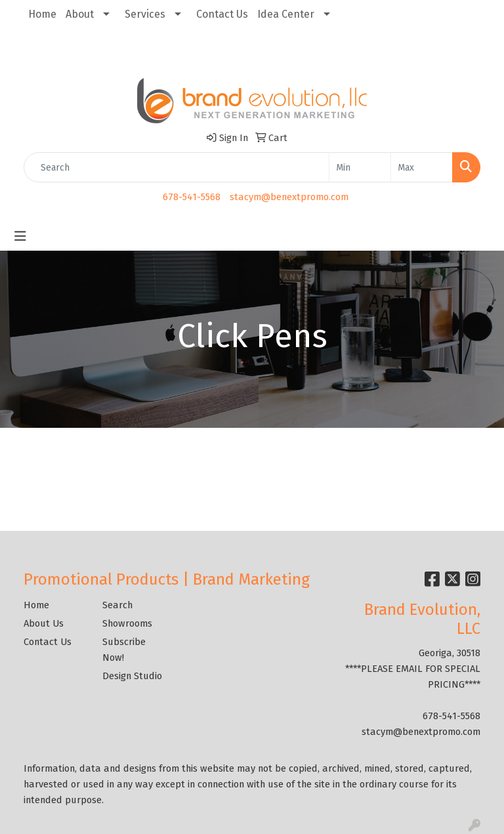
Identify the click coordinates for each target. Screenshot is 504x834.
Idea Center (286, 14)
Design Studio (132, 676)
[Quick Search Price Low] (360, 167)
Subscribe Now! (124, 650)
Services (145, 14)
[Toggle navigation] (20, 236)
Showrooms (127, 623)
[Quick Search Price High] (422, 167)
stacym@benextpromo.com (289, 197)
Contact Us (222, 14)
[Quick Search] (177, 167)
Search (117, 605)
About (80, 14)
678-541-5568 (192, 197)
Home (42, 14)
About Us (44, 623)
